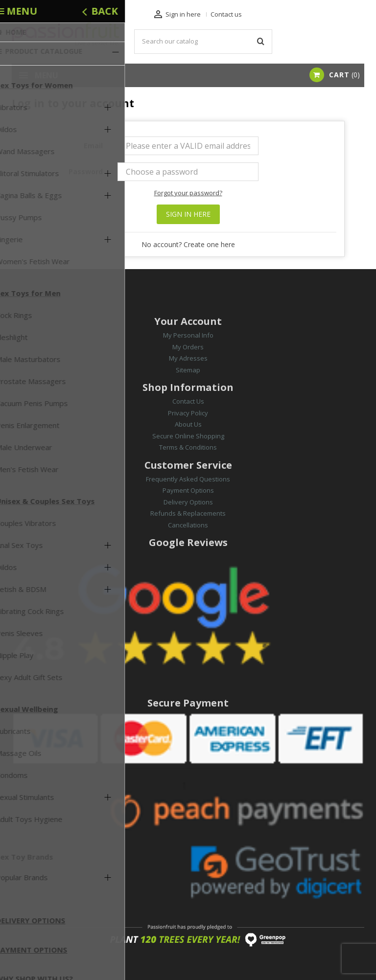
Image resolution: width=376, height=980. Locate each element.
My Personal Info (188, 335)
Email (93, 146)
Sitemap (188, 370)
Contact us (226, 14)
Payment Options (188, 490)
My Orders (188, 347)
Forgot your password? (188, 193)
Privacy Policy (188, 413)
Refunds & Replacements (188, 513)
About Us (188, 424)
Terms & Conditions (188, 447)
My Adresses (188, 358)
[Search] (203, 42)
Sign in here (188, 214)
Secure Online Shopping (188, 436)
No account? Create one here (188, 244)
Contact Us (188, 401)
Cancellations (188, 525)
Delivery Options (188, 502)
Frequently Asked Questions (188, 479)
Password (86, 171)
